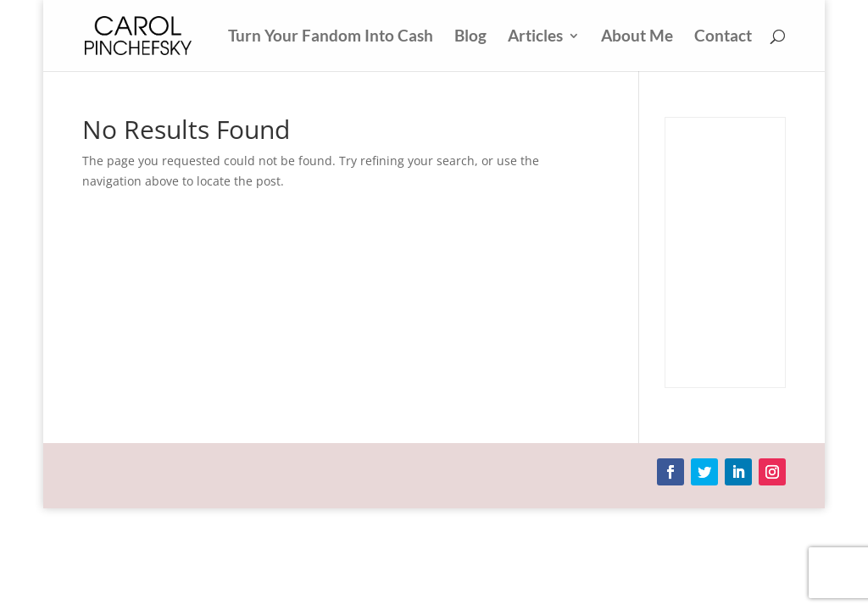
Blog (470, 37)
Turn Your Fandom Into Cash (331, 37)
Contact (723, 37)
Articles (535, 37)
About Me (637, 37)
